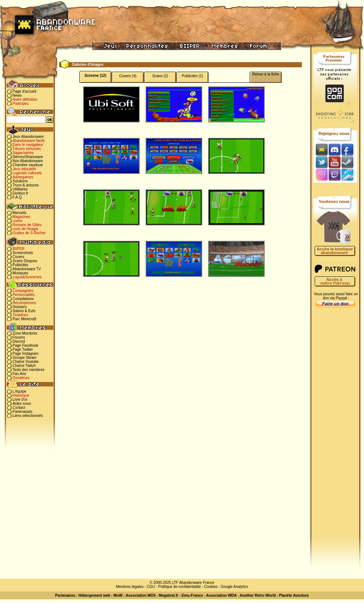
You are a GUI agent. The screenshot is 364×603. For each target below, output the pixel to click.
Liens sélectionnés (28, 416)
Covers (18, 257)
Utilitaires (20, 189)
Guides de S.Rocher (29, 233)
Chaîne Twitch (24, 366)
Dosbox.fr (20, 193)
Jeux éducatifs (24, 169)
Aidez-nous (22, 404)
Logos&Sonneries (27, 277)
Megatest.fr (169, 595)
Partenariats (22, 412)
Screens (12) (95, 76)
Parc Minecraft (24, 319)
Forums (19, 337)
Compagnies (23, 291)
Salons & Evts (24, 311)
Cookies (211, 587)
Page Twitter (23, 349)
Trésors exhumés (27, 149)
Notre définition (25, 99)
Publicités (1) (193, 76)
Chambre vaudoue (28, 165)
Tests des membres (28, 370)
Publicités (20, 265)
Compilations (23, 299)
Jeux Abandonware (28, 137)
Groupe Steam (24, 358)
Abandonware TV (27, 269)
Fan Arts (19, 374)
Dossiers (20, 307)
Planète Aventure (294, 595)
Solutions (20, 181)
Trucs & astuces (26, 185)
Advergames (23, 177)
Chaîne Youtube (26, 362)
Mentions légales (130, 587)
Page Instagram (26, 354)
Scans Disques (25, 261)
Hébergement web (94, 595)
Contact (19, 408)
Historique (21, 395)
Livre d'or (20, 399)
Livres (17, 221)
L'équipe (19, 391)
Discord (19, 341)
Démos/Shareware (28, 157)
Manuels (19, 213)
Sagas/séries (23, 153)
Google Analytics (234, 587)
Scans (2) (160, 76)
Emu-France (192, 595)
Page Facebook (25, 345)
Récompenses (24, 303)
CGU (151, 587)
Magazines (21, 217)
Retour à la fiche (266, 74)
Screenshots (23, 253)
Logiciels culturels (27, 173)
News (17, 95)
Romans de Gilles (27, 225)
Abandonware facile (29, 141)
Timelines (20, 315)
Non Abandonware (28, 161)
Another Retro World (258, 595)
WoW (118, 595)
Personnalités (24, 295)
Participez (21, 104)
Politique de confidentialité (179, 587)
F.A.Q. (18, 197)
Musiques (20, 273)
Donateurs (21, 378)
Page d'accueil (24, 91)
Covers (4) (128, 76)
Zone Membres (25, 333)
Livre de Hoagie (25, 229)
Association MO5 (141, 595)
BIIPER (19, 249)
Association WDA (221, 595)
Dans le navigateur (28, 145)
